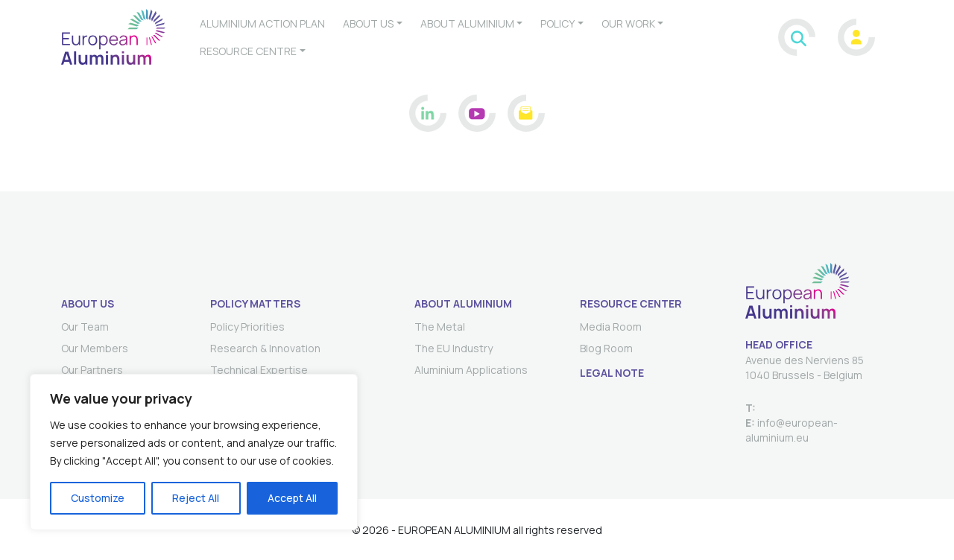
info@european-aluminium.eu (792, 430)
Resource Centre (248, 51)
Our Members (95, 348)
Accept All (292, 498)
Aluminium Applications (471, 370)
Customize (98, 498)
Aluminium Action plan (262, 23)
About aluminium (467, 23)
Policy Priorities (247, 327)
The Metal (440, 327)
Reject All (196, 498)
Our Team (85, 327)
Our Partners (92, 370)
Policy (557, 23)
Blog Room (606, 348)
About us (368, 23)
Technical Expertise (259, 370)
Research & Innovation (265, 348)
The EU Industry (454, 348)
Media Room (611, 327)
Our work (628, 23)
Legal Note (612, 373)
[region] (194, 452)
